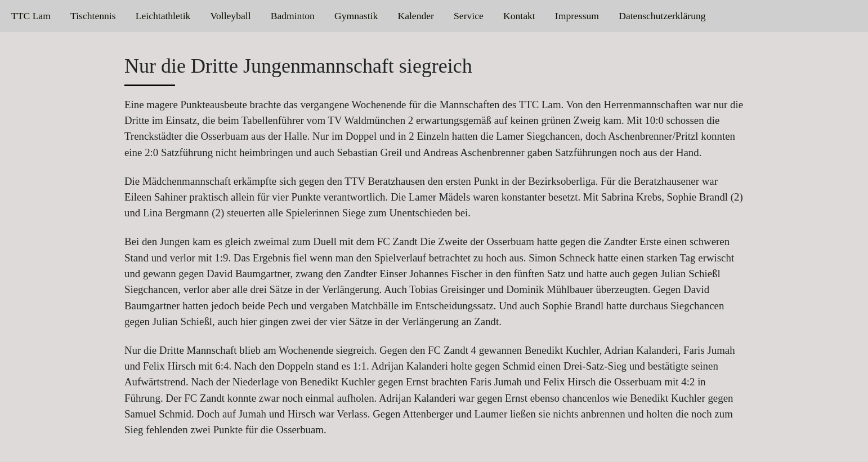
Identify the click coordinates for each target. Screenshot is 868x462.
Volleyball (231, 16)
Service (469, 16)
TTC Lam (31, 16)
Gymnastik (356, 16)
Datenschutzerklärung (662, 16)
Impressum (577, 16)
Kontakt (519, 16)
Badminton (293, 16)
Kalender (415, 16)
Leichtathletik (163, 16)
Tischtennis (93, 16)
